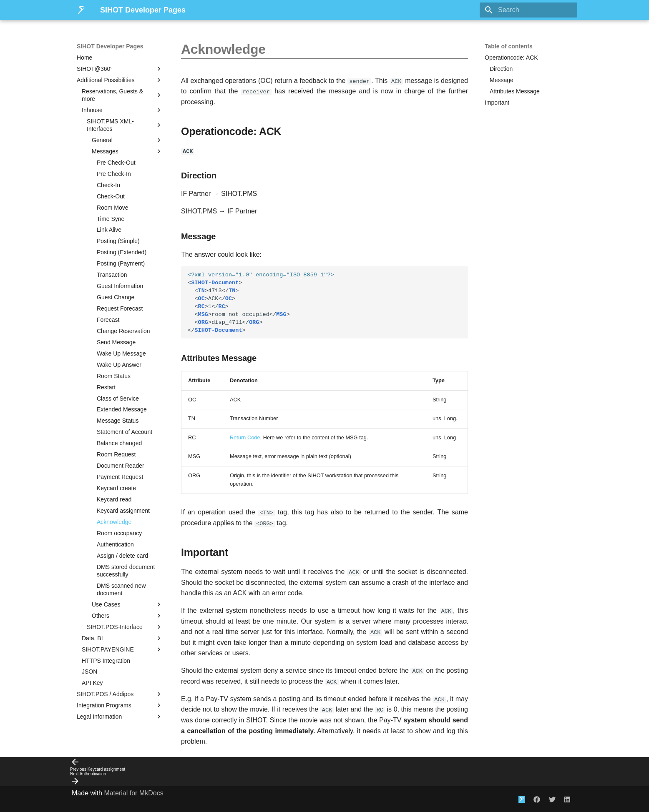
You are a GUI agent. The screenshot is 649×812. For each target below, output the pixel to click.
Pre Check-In (114, 174)
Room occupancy (119, 533)
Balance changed (119, 443)
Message (502, 80)
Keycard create (116, 488)
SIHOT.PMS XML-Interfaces (125, 125)
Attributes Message (515, 91)
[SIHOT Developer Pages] (82, 10)
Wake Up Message (121, 353)
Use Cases (127, 604)
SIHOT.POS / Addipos (120, 694)
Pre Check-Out (116, 163)
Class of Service (118, 398)
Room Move (112, 208)
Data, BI (122, 638)
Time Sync (111, 219)
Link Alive (109, 230)
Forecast (108, 320)
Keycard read (114, 499)
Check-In (108, 185)
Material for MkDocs (133, 792)
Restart (106, 387)
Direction (501, 69)
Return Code (245, 437)
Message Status (118, 421)
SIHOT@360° (120, 69)
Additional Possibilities (120, 80)
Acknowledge (114, 522)
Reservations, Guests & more (122, 95)
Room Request (116, 454)
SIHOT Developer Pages (110, 46)
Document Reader (121, 466)
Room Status (114, 376)
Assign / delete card (122, 556)
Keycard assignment (123, 511)
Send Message (116, 342)
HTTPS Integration (106, 661)
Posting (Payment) (121, 263)
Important (497, 103)
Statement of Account (125, 432)
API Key (92, 683)
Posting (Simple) (118, 241)
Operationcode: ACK (511, 58)
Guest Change (116, 297)
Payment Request (120, 477)
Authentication (115, 544)
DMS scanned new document (121, 589)
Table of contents (509, 46)
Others (127, 616)
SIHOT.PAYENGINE (122, 649)
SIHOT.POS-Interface (125, 627)
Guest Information (120, 286)
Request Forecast (120, 308)
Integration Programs (120, 705)
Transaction (112, 275)
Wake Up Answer (119, 365)
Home (84, 58)
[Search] (528, 10)
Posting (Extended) (122, 252)
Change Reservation (123, 331)
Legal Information (120, 717)
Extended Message (122, 409)
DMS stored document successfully (126, 571)
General (127, 140)
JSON (89, 672)
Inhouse (122, 110)
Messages (127, 151)
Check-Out (111, 196)
